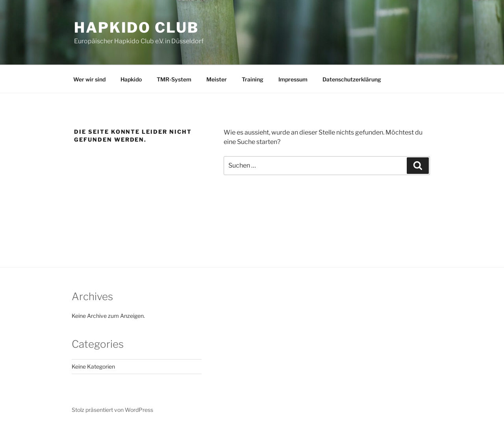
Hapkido (131, 79)
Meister (217, 79)
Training (253, 79)
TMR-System (174, 79)
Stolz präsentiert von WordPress (112, 410)
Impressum (293, 79)
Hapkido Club (136, 28)
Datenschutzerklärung (352, 79)
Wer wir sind (89, 79)
